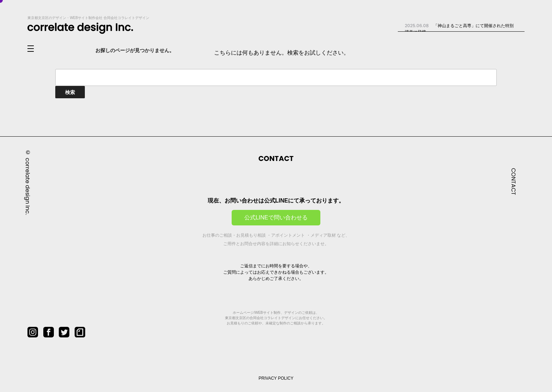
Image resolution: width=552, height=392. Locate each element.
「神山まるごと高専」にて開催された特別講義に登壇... (459, 29)
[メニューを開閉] (36, 49)
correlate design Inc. (28, 186)
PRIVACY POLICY (276, 378)
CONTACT (513, 181)
